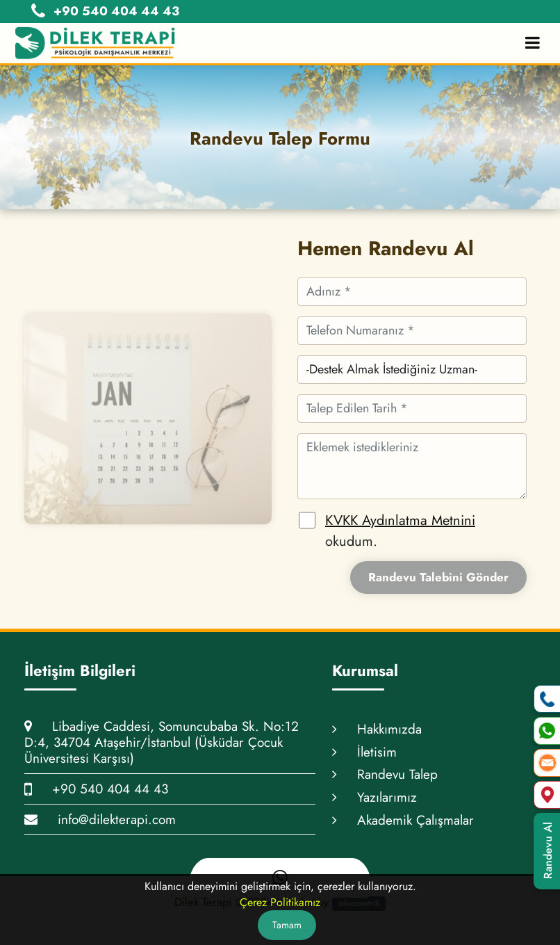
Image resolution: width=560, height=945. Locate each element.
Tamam (287, 925)
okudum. (400, 531)
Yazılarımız (374, 797)
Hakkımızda (377, 729)
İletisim (364, 752)
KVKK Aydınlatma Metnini (400, 520)
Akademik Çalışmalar (403, 820)
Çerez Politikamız (280, 902)
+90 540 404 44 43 (96, 789)
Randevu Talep (385, 774)
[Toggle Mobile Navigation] (533, 43)
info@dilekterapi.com (100, 819)
